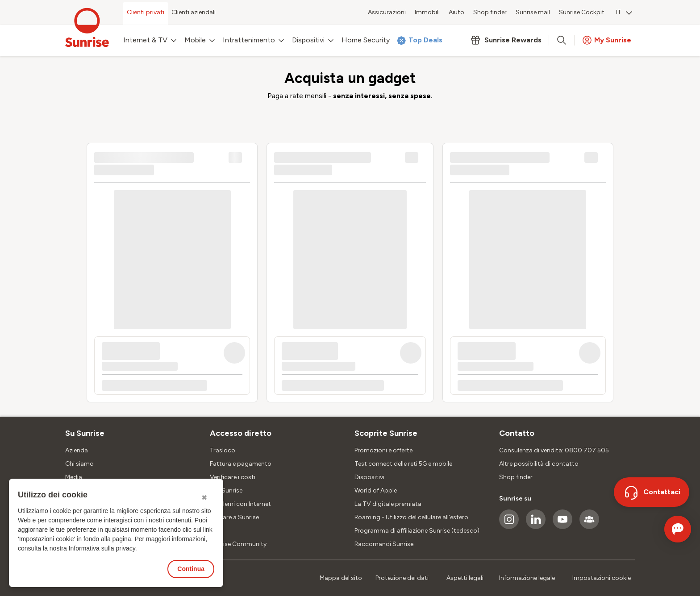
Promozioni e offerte (383, 450)
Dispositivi (369, 477)
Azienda (77, 450)
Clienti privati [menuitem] (146, 12)
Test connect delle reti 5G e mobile (403, 464)
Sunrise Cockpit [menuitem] (582, 12)
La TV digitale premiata (388, 504)
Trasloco (223, 450)
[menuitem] (624, 13)
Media (74, 477)
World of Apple (376, 490)
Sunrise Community (238, 544)
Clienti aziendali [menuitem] (194, 12)
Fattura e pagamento (241, 464)
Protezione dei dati (402, 578)
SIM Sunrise (226, 490)
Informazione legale (527, 578)
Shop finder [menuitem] (490, 12)
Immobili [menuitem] (427, 12)
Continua (191, 569)
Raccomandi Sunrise (384, 544)
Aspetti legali (465, 578)
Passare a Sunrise (234, 517)
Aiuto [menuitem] (456, 12)
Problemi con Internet (240, 504)
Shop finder (516, 477)
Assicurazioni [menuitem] (387, 12)
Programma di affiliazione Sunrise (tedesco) (417, 531)
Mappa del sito (341, 578)
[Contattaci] (652, 492)
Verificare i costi (233, 477)
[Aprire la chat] (665, 529)
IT (624, 12)
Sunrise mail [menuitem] (533, 12)
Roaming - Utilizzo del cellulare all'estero (411, 517)
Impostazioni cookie (602, 578)
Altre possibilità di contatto (539, 464)
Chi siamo (79, 464)
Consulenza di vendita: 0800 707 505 (554, 450)
